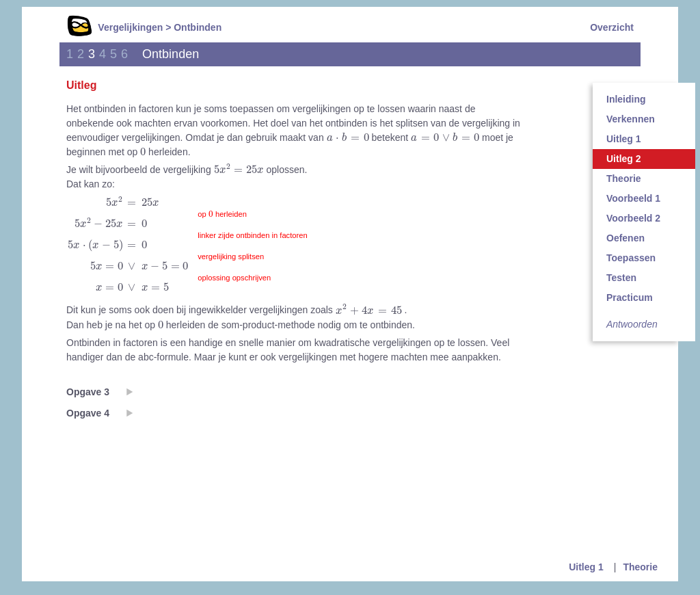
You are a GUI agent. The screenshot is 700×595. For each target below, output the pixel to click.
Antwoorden (632, 324)
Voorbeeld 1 (633, 198)
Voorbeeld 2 (633, 218)
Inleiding (626, 99)
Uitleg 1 (624, 139)
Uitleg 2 (624, 159)
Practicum (630, 297)
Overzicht (612, 27)
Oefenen (625, 238)
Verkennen (631, 119)
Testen (621, 278)
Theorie (624, 178)
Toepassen (631, 258)
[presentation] (348, 137)
